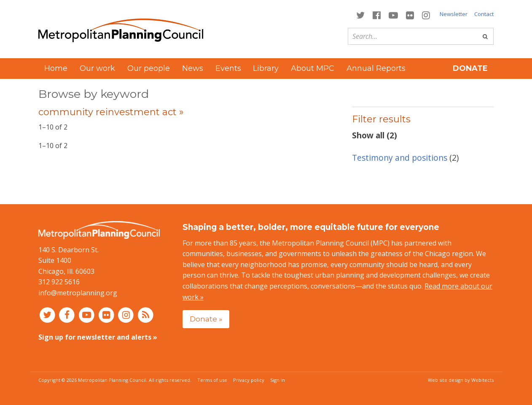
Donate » (206, 319)
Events (228, 68)
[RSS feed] (146, 315)
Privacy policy (249, 380)
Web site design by (461, 380)
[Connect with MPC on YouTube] (393, 15)
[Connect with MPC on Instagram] (426, 15)
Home (56, 68)
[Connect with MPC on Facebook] (376, 15)
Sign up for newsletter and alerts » (98, 337)
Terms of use (212, 380)
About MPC (313, 68)
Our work (97, 68)
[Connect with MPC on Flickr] (410, 15)
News (193, 68)
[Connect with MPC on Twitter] (360, 15)
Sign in (278, 380)
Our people (149, 68)
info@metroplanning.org (78, 293)
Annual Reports (376, 68)
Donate (470, 68)
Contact (484, 14)
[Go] (485, 36)
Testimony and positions (400, 158)
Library (266, 68)
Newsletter (454, 14)
